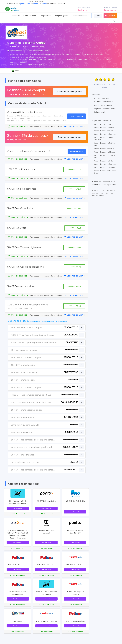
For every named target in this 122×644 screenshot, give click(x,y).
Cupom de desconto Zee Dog (105, 134)
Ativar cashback (76, 116)
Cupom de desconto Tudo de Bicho (105, 156)
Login (98, 15)
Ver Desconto (18, 508)
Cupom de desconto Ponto (104, 128)
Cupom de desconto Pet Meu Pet (105, 144)
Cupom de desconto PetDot (104, 149)
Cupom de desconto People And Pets (104, 139)
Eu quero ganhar (110, 10)
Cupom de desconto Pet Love (105, 164)
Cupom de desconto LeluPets (105, 167)
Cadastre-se (110, 15)
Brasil (16, 71)
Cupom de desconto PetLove (105, 161)
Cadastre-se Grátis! (74, 127)
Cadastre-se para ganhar (70, 92)
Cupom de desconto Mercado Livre (105, 172)
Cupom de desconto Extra (104, 124)
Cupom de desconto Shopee (105, 152)
